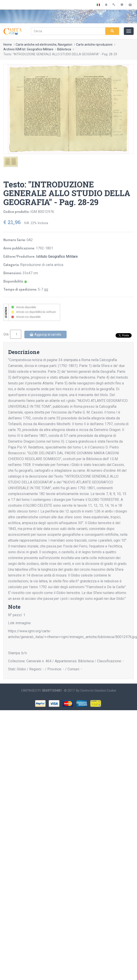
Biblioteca (64, 49)
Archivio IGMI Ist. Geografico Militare (28, 49)
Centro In (87, 691)
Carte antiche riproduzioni (94, 45)
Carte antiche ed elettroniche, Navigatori (44, 45)
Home (8, 45)
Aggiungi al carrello (45, 335)
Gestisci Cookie (106, 691)
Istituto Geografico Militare (57, 256)
